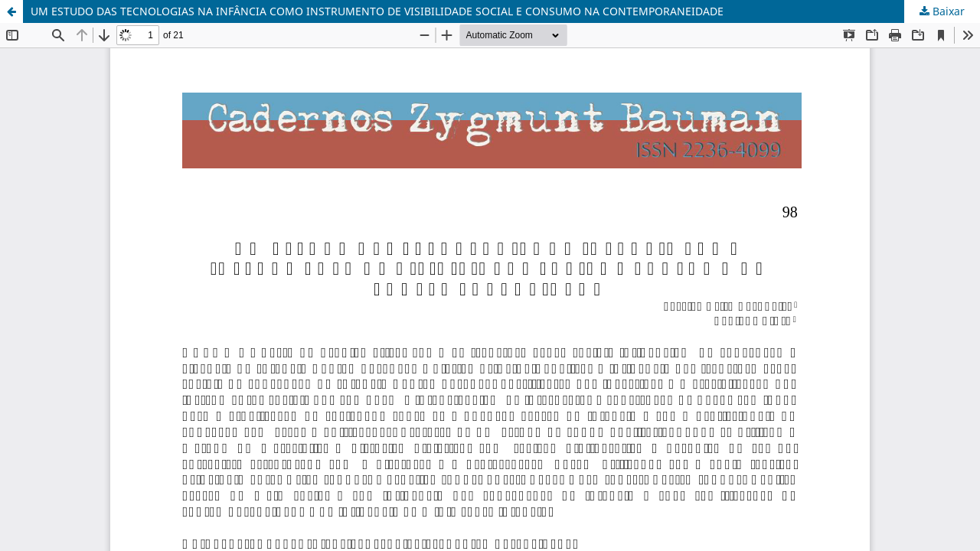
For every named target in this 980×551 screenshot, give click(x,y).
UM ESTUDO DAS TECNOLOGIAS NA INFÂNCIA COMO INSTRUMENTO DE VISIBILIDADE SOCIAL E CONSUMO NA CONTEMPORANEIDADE (377, 11)
